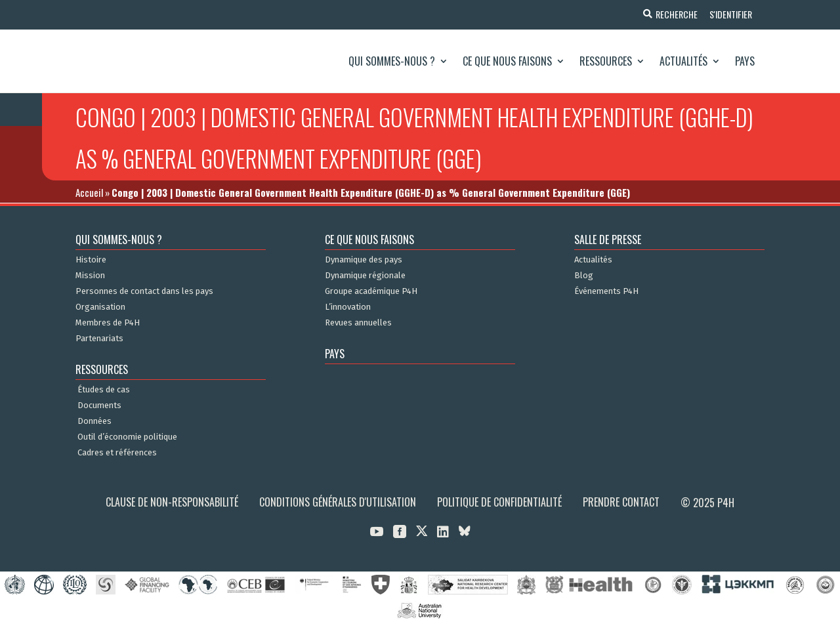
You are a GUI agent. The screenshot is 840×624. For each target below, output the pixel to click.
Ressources (606, 61)
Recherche (675, 14)
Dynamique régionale (365, 276)
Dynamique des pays (364, 260)
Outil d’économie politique (127, 437)
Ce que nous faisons (507, 61)
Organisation (100, 307)
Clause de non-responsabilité (172, 502)
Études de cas (104, 390)
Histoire (91, 260)
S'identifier (730, 14)
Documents (99, 406)
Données (94, 421)
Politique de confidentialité (499, 502)
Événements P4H (606, 291)
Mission (90, 276)
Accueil (89, 192)
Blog (584, 276)
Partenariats (99, 339)
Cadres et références (117, 453)
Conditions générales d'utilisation (338, 502)
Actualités (683, 61)
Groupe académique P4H (371, 291)
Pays (745, 61)
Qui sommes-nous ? (392, 61)
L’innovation (348, 307)
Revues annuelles (358, 323)
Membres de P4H (108, 323)
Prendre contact (621, 502)
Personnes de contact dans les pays (144, 291)
